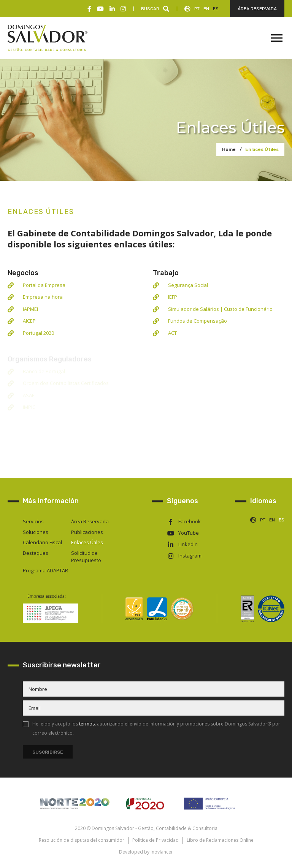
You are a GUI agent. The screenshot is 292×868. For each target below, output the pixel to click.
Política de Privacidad (156, 840)
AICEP (29, 321)
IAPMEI (30, 309)
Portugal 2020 (38, 333)
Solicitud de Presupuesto (86, 557)
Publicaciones (87, 532)
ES (216, 9)
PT (197, 9)
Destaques (36, 553)
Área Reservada (90, 521)
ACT (172, 333)
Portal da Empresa (44, 285)
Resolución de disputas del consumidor (82, 840)
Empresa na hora (43, 297)
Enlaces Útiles (262, 149)
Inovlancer (162, 852)
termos (87, 724)
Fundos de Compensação (198, 321)
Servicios (33, 521)
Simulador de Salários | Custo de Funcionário (220, 309)
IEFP (173, 297)
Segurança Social (188, 285)
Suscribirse (48, 752)
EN (206, 9)
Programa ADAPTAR (45, 570)
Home (229, 149)
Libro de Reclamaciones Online (220, 840)
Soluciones (36, 532)
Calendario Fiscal (42, 542)
